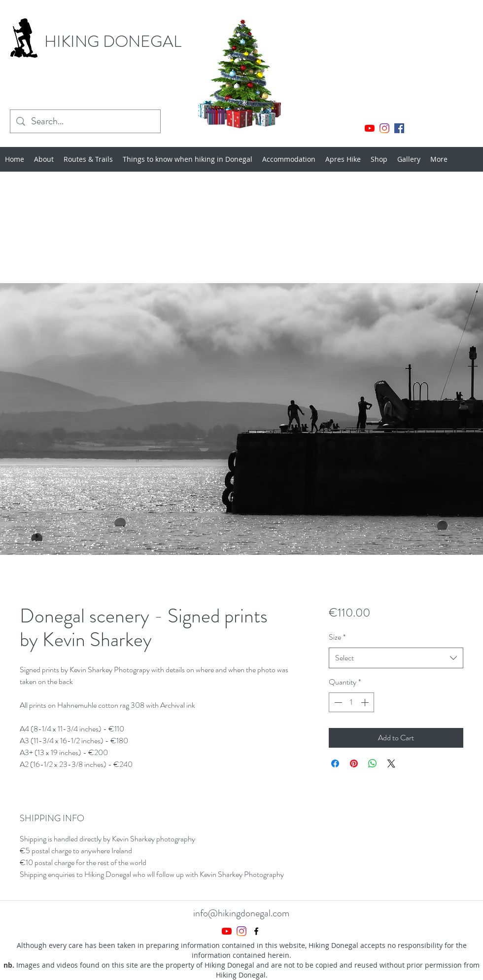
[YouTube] (370, 128)
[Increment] (366, 702)
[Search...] (85, 121)
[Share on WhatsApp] (373, 763)
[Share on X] (391, 763)
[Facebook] (399, 128)
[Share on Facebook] (335, 763)
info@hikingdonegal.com (241, 913)
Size (337, 637)
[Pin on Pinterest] (354, 763)
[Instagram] (384, 128)
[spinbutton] (351, 702)
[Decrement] (337, 702)
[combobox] (396, 658)
